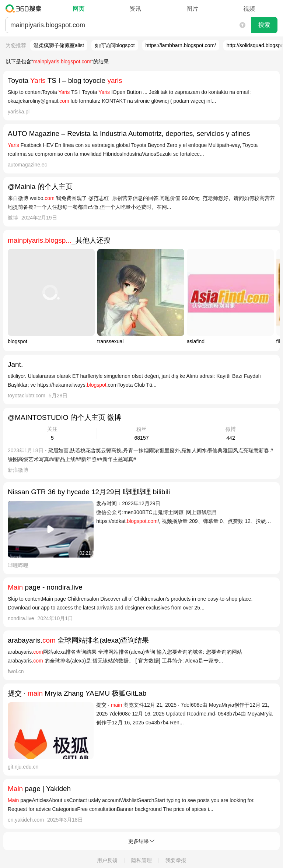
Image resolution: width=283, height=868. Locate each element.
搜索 (264, 25)
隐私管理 (141, 860)
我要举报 (176, 860)
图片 (192, 9)
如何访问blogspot (115, 45)
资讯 (135, 9)
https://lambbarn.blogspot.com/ (181, 45)
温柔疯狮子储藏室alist (59, 45)
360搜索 (25, 8)
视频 (249, 9)
